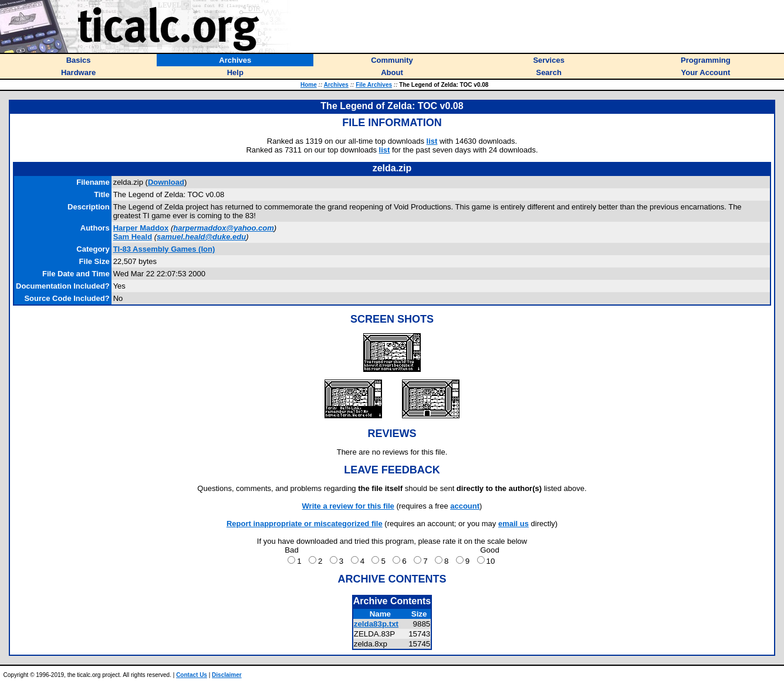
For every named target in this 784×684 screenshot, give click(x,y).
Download (166, 182)
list (432, 141)
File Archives (374, 85)
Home (309, 85)
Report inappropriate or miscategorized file (305, 524)
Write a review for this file (348, 506)
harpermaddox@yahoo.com (224, 228)
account (465, 506)
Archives (336, 85)
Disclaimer (227, 675)
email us (513, 524)
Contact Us (192, 675)
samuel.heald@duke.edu (201, 237)
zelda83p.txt (376, 624)
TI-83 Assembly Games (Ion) (164, 249)
